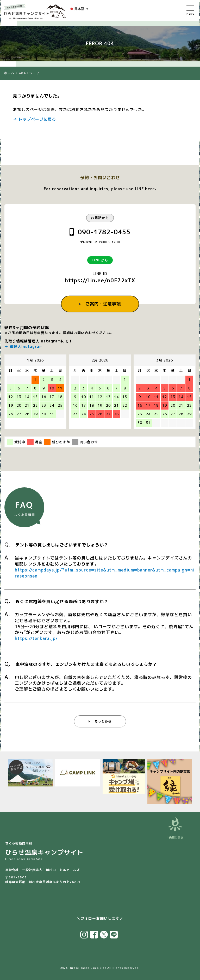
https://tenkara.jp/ (36, 639)
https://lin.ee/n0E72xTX (100, 280)
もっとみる (103, 722)
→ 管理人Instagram (24, 346)
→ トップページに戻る (35, 119)
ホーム (9, 73)
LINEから (100, 260)
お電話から (100, 218)
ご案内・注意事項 (103, 304)
